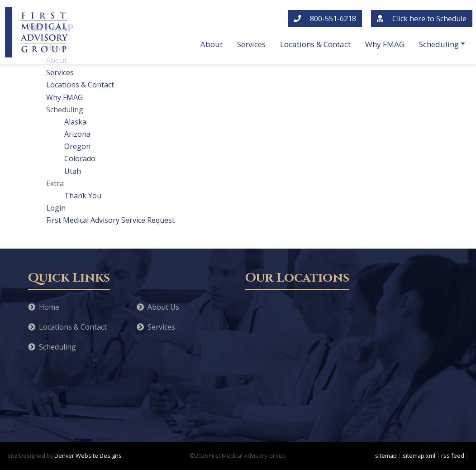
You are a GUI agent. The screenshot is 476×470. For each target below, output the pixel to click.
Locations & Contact (315, 44)
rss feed (453, 456)
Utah (73, 171)
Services (251, 44)
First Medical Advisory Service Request (110, 220)
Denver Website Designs (88, 456)
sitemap (386, 456)
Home (44, 307)
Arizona (77, 134)
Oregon (77, 146)
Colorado (80, 158)
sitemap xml (419, 456)
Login (56, 208)
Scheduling (439, 44)
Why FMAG (385, 44)
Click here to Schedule (422, 19)
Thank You (83, 196)
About (212, 44)
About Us (158, 307)
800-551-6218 (325, 19)
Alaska (75, 122)
